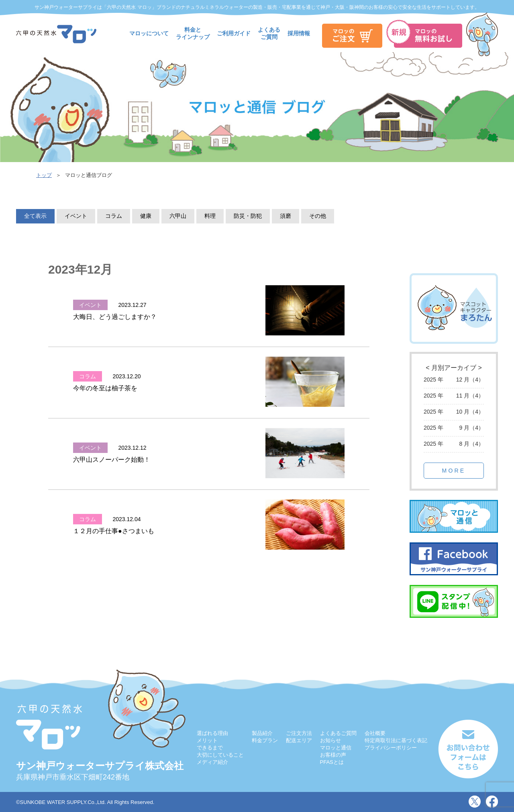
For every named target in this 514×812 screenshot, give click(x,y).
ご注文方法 (299, 733)
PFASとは (332, 762)
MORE (454, 471)
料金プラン (265, 740)
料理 (210, 216)
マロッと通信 (336, 748)
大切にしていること (220, 755)
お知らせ (330, 740)
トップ (44, 175)
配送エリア (299, 740)
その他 (318, 216)
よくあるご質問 (338, 733)
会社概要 (375, 733)
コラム (114, 216)
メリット (207, 740)
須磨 (286, 216)
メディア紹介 (212, 762)
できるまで (210, 748)
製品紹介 (262, 733)
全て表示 (35, 216)
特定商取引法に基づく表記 (396, 740)
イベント (76, 216)
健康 (146, 216)
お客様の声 (333, 755)
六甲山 (178, 216)
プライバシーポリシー (391, 748)
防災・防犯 (248, 216)
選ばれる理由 (212, 733)
